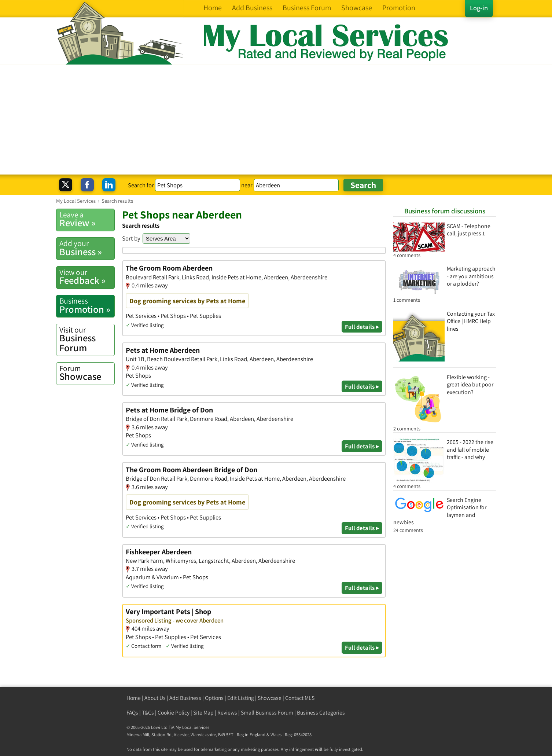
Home (134, 698)
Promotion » (87, 305)
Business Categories (321, 713)
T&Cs (148, 713)
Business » (87, 248)
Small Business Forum (267, 713)
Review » (87, 219)
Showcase (87, 373)
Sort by (131, 238)
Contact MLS (300, 698)
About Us (155, 698)
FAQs (132, 713)
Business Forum (87, 339)
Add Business (185, 698)
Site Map (203, 713)
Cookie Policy (174, 713)
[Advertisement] (276, 120)
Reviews (227, 713)
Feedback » (87, 277)
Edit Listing (241, 698)
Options (214, 698)
